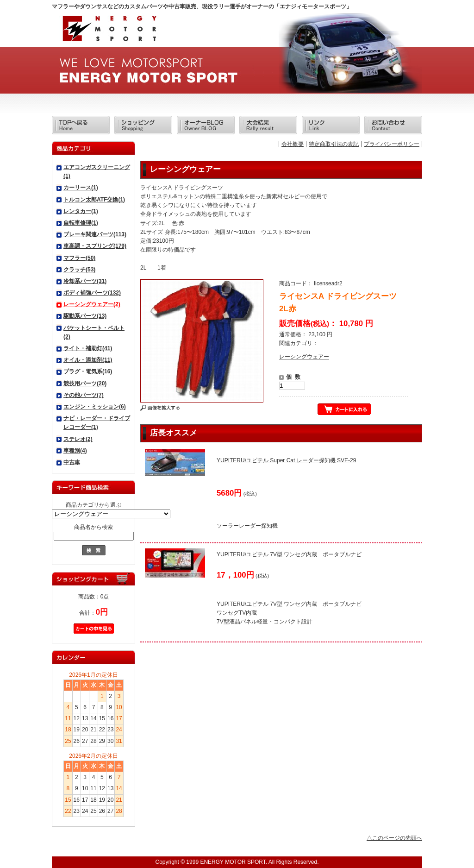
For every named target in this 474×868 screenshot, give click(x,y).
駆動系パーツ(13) (85, 316)
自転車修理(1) (81, 223)
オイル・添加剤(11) (88, 360)
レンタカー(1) (81, 211)
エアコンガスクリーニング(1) (97, 172)
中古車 (72, 462)
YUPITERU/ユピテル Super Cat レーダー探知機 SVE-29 (286, 460)
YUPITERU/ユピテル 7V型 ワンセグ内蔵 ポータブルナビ (289, 554)
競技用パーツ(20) (85, 384)
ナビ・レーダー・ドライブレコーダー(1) (97, 423)
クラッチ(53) (79, 270)
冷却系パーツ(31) (85, 281)
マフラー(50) (79, 258)
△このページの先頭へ (394, 838)
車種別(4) (75, 451)
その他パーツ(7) (84, 395)
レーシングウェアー (304, 357)
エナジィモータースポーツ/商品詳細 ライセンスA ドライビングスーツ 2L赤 (109, 31)
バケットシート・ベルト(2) (94, 332)
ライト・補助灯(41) (88, 348)
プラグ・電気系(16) (88, 371)
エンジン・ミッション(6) (95, 407)
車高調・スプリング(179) (95, 246)
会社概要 (293, 144)
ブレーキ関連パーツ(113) (95, 234)
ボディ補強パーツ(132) (92, 293)
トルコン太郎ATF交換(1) (94, 200)
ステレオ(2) (78, 439)
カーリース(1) (81, 188)
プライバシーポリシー (392, 144)
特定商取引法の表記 (334, 144)
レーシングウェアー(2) (92, 304)
